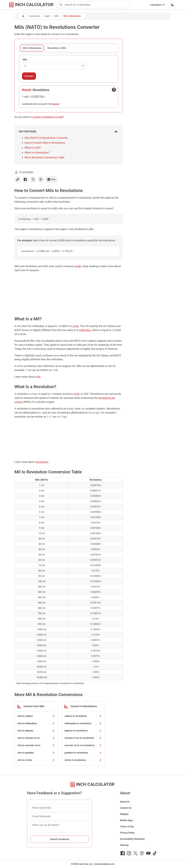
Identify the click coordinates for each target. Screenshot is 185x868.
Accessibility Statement (132, 839)
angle (78, 266)
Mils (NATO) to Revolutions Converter (46, 138)
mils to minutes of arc (36, 738)
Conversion (34, 16)
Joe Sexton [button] (28, 172)
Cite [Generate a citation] (51, 179)
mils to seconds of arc (36, 745)
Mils (57, 16)
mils (38, 377)
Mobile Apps (127, 820)
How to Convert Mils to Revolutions (45, 143)
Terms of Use (127, 827)
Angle (47, 16)
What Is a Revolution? (37, 153)
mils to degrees (36, 731)
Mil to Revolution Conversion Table (45, 157)
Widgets (124, 814)
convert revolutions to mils (48, 117)
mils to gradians (36, 753)
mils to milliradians (36, 723)
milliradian (85, 330)
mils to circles (36, 760)
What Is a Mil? (33, 148)
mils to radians (36, 716)
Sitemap (124, 845)
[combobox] (97, 5)
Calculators (157, 5)
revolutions (42, 462)
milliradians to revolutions (83, 723)
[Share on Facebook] (25, 179)
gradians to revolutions (83, 753)
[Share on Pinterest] (41, 179)
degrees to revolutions (83, 731)
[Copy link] (18, 179)
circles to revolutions (83, 760)
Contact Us (126, 808)
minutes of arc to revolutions (83, 738)
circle (76, 326)
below (56, 104)
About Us (125, 802)
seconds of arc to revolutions (83, 745)
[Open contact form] (114, 90)
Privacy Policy (127, 833)
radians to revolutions (83, 716)
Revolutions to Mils (57, 48)
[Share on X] (33, 179)
